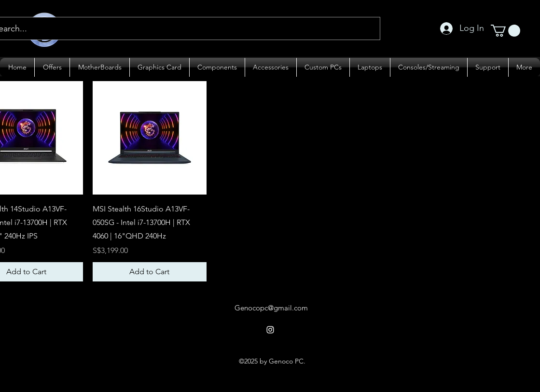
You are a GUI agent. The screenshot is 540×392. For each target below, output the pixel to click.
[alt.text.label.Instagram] (270, 330)
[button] (505, 31)
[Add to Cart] (150, 272)
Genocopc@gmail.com (271, 308)
